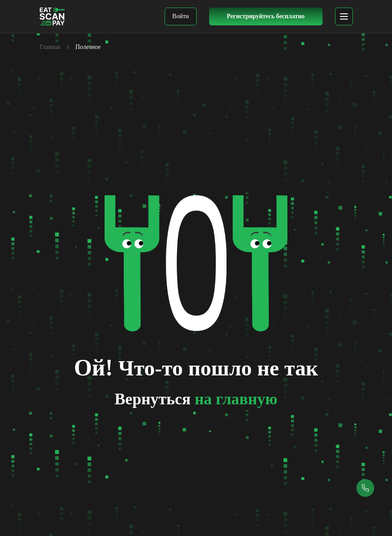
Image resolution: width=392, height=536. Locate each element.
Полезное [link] (88, 47)
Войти (180, 16)
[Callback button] (365, 488)
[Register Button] (266, 16)
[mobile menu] (344, 16)
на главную (236, 399)
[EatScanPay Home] (52, 16)
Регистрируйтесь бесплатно (265, 16)
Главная (50, 47)
